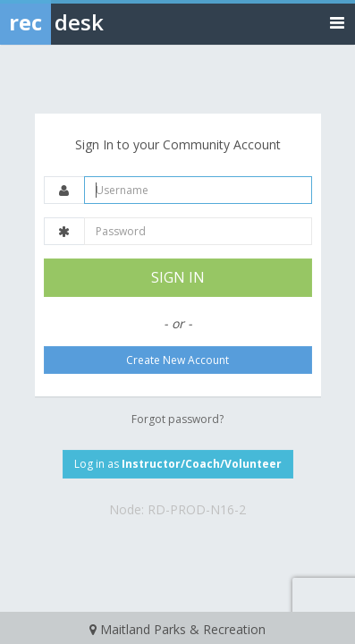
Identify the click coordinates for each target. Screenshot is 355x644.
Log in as (178, 464)
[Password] (198, 231)
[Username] (198, 190)
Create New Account (177, 360)
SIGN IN (178, 277)
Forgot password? (177, 419)
